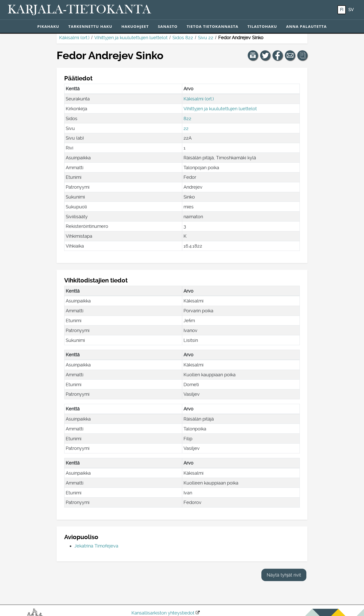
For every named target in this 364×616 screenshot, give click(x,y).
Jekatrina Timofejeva (96, 546)
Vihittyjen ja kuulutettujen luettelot (131, 38)
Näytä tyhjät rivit (284, 575)
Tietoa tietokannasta (212, 26)
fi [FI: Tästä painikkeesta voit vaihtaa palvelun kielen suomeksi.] (342, 10)
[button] (253, 55)
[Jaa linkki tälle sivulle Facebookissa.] (278, 55)
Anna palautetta (306, 26)
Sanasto (168, 26)
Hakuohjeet (135, 26)
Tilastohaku (262, 26)
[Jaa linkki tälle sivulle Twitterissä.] (265, 55)
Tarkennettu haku (90, 26)
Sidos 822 (183, 38)
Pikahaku (48, 26)
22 (186, 128)
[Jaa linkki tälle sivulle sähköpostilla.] (290, 55)
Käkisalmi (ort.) (74, 38)
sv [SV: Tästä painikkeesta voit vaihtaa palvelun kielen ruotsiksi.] (351, 10)
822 (187, 118)
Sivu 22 (206, 38)
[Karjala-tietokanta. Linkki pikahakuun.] (79, 10)
